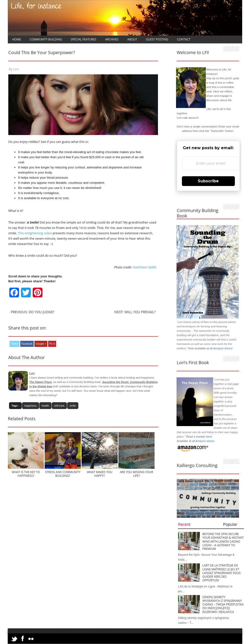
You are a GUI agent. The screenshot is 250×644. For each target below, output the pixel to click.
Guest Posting (157, 39)
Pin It (52, 344)
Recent (184, 524)
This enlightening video (35, 233)
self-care (59, 406)
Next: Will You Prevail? (135, 312)
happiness (31, 406)
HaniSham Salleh (145, 267)
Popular (230, 524)
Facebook (27, 344)
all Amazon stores (203, 441)
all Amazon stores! (221, 348)
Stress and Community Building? (63, 474)
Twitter (15, 344)
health (45, 406)
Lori (16, 69)
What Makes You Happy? (100, 474)
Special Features (84, 39)
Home (17, 39)
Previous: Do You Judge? (33, 312)
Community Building (46, 39)
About (132, 39)
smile (73, 406)
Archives (112, 39)
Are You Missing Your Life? (136, 474)
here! (209, 437)
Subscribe (208, 181)
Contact (184, 39)
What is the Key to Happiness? (26, 474)
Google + (41, 344)
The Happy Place (41, 382)
